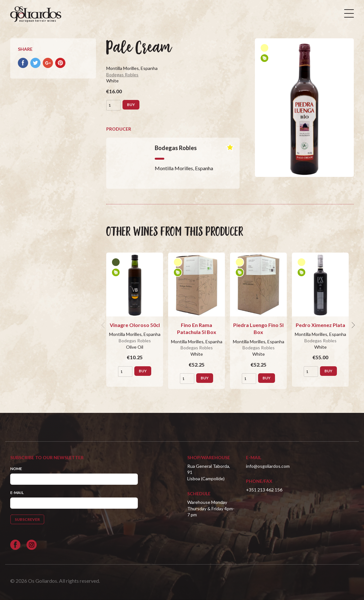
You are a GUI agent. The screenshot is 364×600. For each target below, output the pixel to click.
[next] (353, 325)
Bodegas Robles (122, 75)
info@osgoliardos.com (268, 466)
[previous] (104, 325)
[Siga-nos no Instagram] (32, 545)
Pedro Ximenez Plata (320, 325)
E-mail (17, 493)
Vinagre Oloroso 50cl (135, 325)
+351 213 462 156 (264, 490)
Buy (131, 105)
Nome (16, 469)
